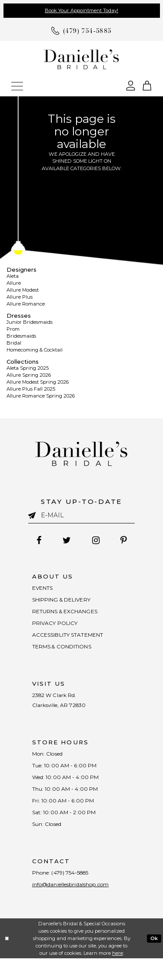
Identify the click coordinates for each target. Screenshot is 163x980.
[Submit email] (35, 515)
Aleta (13, 276)
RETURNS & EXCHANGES (68, 615)
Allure (14, 283)
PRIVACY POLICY (57, 628)
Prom (13, 329)
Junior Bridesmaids (30, 322)
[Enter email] (82, 515)
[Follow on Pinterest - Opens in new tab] (127, 540)
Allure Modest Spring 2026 (38, 382)
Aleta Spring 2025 (28, 368)
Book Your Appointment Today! (81, 10)
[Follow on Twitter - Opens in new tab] (66, 540)
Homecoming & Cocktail (35, 350)
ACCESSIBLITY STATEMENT (71, 641)
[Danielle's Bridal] (81, 59)
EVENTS (43, 589)
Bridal (14, 343)
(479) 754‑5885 (75, 892)
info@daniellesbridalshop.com (77, 905)
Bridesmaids (21, 336)
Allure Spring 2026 (29, 375)
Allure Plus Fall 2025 (31, 389)
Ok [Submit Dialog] (154, 960)
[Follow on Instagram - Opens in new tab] (97, 540)
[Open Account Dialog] (130, 85)
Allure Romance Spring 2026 (41, 396)
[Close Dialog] (7, 960)
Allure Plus (20, 297)
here (118, 974)
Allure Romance (26, 304)
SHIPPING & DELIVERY (65, 602)
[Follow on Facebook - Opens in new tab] (35, 540)
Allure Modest (23, 290)
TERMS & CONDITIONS (65, 654)
